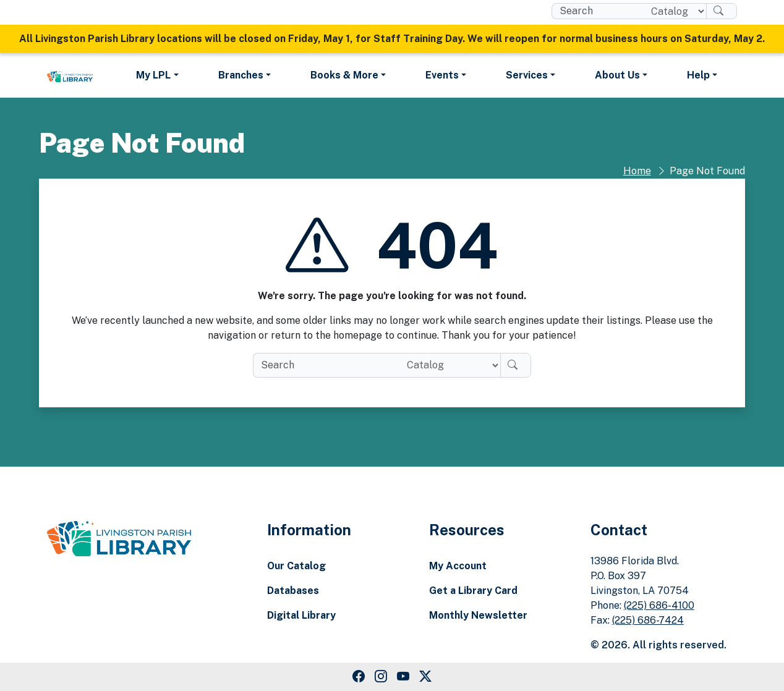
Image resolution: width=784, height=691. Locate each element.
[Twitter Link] (425, 677)
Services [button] (527, 75)
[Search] (722, 11)
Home (637, 171)
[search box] (596, 11)
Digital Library (301, 615)
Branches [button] (241, 75)
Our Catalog (296, 566)
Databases (293, 591)
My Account (458, 566)
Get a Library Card (473, 591)
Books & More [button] (344, 75)
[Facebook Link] (359, 677)
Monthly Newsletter (478, 615)
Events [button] (442, 75)
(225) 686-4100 (659, 605)
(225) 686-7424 (648, 620)
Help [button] (698, 75)
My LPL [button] (153, 75)
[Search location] (674, 11)
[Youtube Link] (403, 677)
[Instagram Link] (381, 677)
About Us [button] (617, 75)
